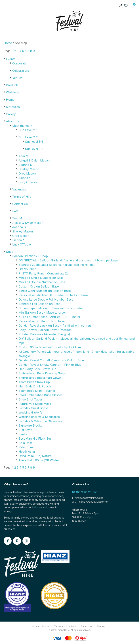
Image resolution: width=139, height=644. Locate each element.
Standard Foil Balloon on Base (39, 304)
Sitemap (101, 626)
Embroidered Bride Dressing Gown (42, 373)
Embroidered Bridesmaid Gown (40, 378)
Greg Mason (27, 173)
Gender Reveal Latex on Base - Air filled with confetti (55, 326)
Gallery (11, 114)
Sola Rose (26, 443)
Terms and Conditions (66, 626)
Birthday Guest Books (34, 408)
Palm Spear (27, 447)
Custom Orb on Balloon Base (39, 286)
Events (11, 59)
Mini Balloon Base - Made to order (42, 312)
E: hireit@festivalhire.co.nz (88, 498)
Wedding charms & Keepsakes (39, 417)
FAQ (15, 211)
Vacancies (19, 189)
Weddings (12, 92)
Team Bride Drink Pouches (37, 391)
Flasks (23, 434)
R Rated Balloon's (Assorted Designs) (44, 334)
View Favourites (126, 5)
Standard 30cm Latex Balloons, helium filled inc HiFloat (57, 265)
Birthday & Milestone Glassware (40, 421)
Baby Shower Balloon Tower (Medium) (46, 330)
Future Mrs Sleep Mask (35, 404)
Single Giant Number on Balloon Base (45, 291)
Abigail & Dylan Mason (34, 160)
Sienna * (25, 178)
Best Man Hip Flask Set (35, 439)
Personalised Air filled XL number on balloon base (53, 295)
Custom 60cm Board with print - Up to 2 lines (50, 347)
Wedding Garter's (30, 412)
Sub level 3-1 (34, 142)
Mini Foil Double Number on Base (42, 282)
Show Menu (6, 22)
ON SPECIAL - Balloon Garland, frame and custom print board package (68, 260)
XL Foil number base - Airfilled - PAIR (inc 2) (49, 317)
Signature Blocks (30, 425)
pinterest (17, 541)
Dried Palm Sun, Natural (35, 456)
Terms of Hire (22, 197)
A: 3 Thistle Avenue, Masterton (90, 502)
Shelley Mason (29, 169)
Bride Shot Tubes (31, 399)
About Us (13, 121)
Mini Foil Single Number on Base (41, 278)
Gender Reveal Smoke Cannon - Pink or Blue (50, 365)
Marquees (13, 107)
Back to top (87, 626)
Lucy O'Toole (28, 182)
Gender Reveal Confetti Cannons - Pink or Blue (51, 360)
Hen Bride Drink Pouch (35, 386)
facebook (8, 541)
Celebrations (21, 71)
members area (121, 6)
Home (8, 43)
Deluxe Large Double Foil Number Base (46, 299)
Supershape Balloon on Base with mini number (51, 308)
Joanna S (25, 165)
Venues (17, 78)
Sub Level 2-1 (28, 130)
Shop (10, 252)
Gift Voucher (27, 269)
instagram (26, 541)
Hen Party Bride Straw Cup (37, 369)
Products (12, 85)
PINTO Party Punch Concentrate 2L (44, 273)
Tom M (24, 156)
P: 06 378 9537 (84, 492)
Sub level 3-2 (34, 149)
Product (47, 626)
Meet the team (22, 126)
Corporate (19, 63)
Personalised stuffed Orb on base (42, 321)
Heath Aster (27, 452)
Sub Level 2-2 (28, 137)
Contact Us (20, 204)
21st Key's (25, 430)
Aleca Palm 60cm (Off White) (39, 460)
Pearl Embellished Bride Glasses (41, 395)
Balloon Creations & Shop (30, 256)
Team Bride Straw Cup (34, 382)
